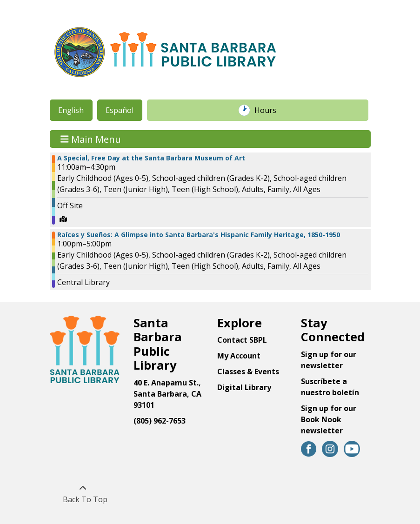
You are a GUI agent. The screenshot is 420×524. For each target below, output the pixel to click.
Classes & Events (248, 371)
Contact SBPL (242, 340)
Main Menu (91, 139)
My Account (239, 356)
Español (120, 110)
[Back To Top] (83, 494)
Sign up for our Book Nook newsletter (329, 419)
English (71, 110)
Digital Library (244, 387)
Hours (270, 110)
